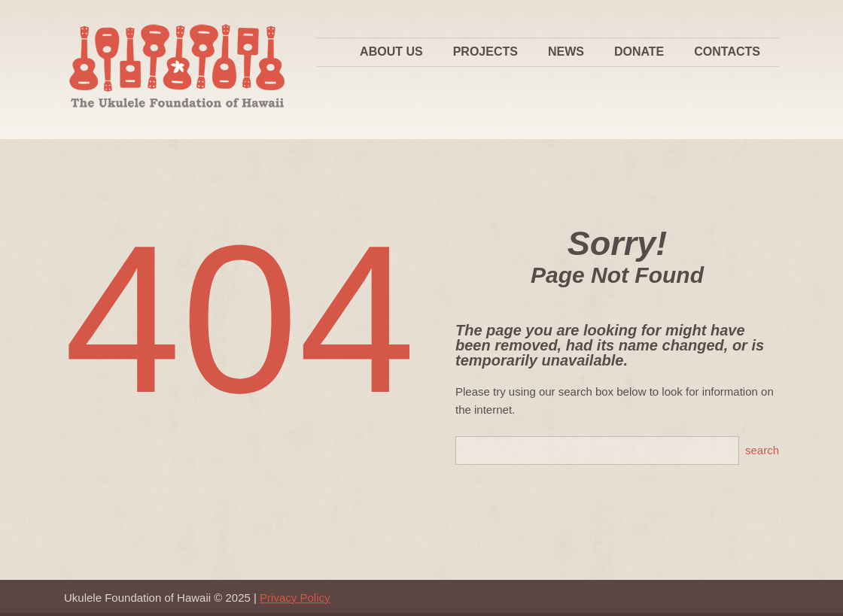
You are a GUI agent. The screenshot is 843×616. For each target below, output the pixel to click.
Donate (639, 52)
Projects (485, 52)
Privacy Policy (295, 598)
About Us (391, 52)
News (566, 52)
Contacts (727, 52)
